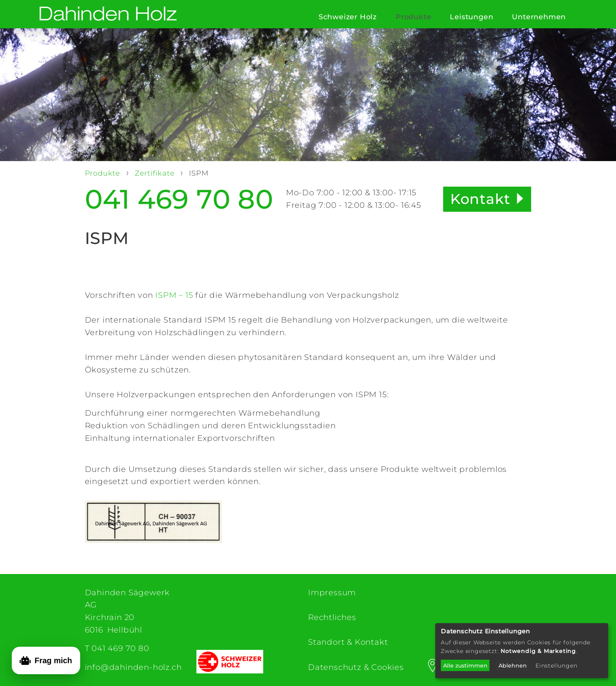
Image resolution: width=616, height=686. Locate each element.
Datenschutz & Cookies (356, 667)
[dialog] (522, 651)
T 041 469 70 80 (117, 648)
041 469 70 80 (179, 199)
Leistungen (471, 17)
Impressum (332, 592)
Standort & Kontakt (348, 642)
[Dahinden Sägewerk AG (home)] (108, 14)
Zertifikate (156, 173)
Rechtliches (332, 617)
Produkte (413, 17)
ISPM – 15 (174, 295)
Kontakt (480, 199)
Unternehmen (539, 17)
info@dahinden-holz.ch (133, 667)
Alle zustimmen (465, 666)
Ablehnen (513, 666)
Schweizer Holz (348, 17)
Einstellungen (556, 666)
